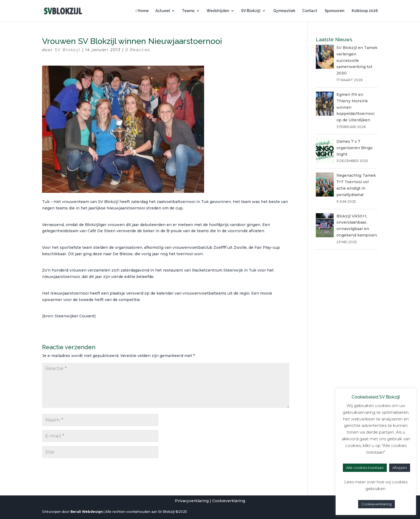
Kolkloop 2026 (364, 11)
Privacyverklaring (192, 501)
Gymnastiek (284, 11)
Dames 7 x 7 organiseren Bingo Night (355, 148)
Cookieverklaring (229, 501)
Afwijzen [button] (400, 468)
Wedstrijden (218, 11)
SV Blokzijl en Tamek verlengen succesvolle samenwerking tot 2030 (357, 60)
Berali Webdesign (87, 512)
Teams (188, 11)
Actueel (163, 11)
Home (142, 11)
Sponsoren (334, 11)
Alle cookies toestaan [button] (365, 468)
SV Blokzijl (251, 11)
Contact (310, 11)
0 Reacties (138, 50)
